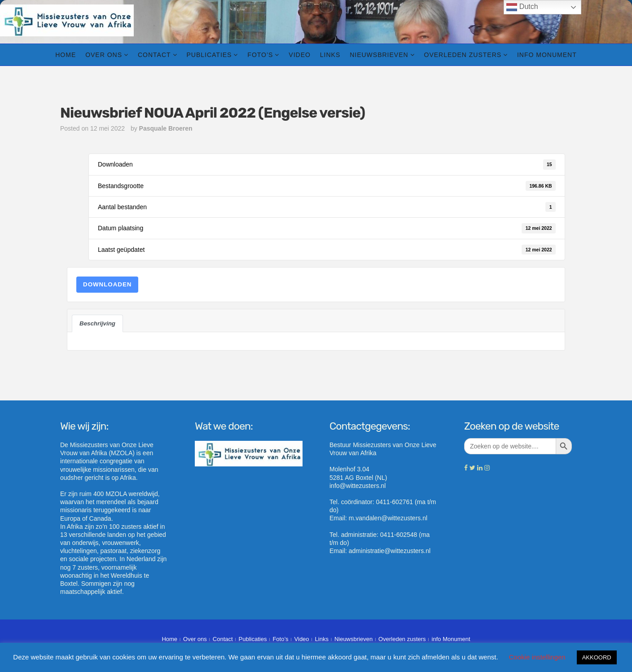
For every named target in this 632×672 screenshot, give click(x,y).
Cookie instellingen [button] (537, 657)
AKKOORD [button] (597, 657)
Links (330, 55)
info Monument (547, 55)
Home (66, 55)
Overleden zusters (463, 55)
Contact (154, 55)
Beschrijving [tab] (97, 323)
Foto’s (260, 55)
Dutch (522, 7)
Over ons (104, 55)
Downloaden (107, 284)
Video (300, 55)
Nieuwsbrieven (379, 55)
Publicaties (209, 55)
